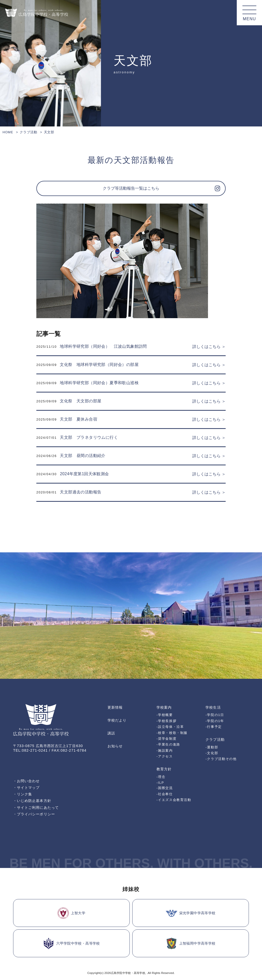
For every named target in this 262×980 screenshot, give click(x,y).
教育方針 (164, 769)
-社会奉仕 (165, 794)
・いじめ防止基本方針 (32, 801)
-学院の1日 (215, 715)
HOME (8, 132)
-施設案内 (165, 750)
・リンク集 (23, 794)
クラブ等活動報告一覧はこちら (131, 188)
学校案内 (164, 707)
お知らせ (115, 746)
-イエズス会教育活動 (174, 800)
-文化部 (212, 753)
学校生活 (213, 707)
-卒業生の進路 (168, 744)
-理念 (161, 777)
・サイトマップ (27, 788)
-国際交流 (165, 788)
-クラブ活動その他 (221, 759)
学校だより (117, 720)
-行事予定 (214, 727)
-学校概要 (165, 715)
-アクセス (165, 756)
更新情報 (115, 707)
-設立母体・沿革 (170, 727)
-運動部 (212, 747)
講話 (111, 733)
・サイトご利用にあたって (36, 808)
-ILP (160, 783)
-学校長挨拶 (166, 721)
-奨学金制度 (166, 739)
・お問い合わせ (27, 781)
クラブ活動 (29, 132)
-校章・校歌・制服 (172, 733)
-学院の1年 (215, 721)
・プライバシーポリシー (34, 814)
